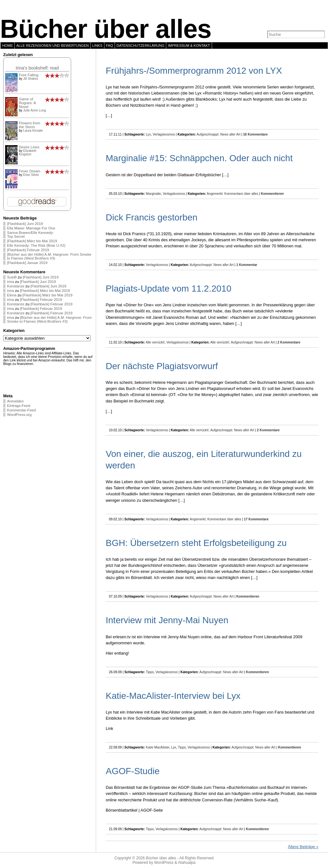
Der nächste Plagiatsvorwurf (162, 366)
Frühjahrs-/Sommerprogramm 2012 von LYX (194, 71)
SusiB (12, 277)
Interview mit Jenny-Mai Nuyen (167, 620)
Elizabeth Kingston (28, 153)
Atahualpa (187, 863)
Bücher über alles (106, 29)
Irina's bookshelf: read (37, 68)
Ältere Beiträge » (303, 847)
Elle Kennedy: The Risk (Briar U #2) (36, 245)
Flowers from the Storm (30, 125)
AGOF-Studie (133, 771)
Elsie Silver (31, 175)
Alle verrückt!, (221, 342)
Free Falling (29, 75)
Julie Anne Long (34, 110)
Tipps (150, 672)
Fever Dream (30, 171)
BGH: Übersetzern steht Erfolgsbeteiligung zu (196, 543)
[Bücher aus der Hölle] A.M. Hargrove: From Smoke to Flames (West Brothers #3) (49, 256)
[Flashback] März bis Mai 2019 (32, 241)
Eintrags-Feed (19, 406)
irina (11, 282)
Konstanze (16, 286)
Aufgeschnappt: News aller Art (218, 134)
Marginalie (153, 194)
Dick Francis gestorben (152, 217)
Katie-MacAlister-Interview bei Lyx (173, 696)
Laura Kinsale (33, 131)
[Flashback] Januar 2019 (27, 263)
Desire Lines (29, 147)
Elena (12, 295)
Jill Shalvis (31, 79)
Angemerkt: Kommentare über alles (232, 194)
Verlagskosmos (164, 134)
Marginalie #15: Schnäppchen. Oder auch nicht (199, 158)
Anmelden (15, 401)
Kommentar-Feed (21, 410)
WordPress (164, 863)
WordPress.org (19, 415)
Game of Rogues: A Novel (27, 103)
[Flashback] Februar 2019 (28, 250)
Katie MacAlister (157, 747)
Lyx (148, 134)
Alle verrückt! (155, 342)
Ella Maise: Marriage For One (31, 228)
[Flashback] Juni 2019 (25, 224)
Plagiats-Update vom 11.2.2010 (168, 289)
